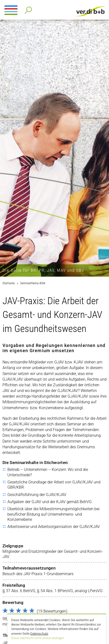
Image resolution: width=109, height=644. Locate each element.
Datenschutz (39, 634)
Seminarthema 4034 (33, 283)
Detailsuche (27, 9)
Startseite (9, 283)
